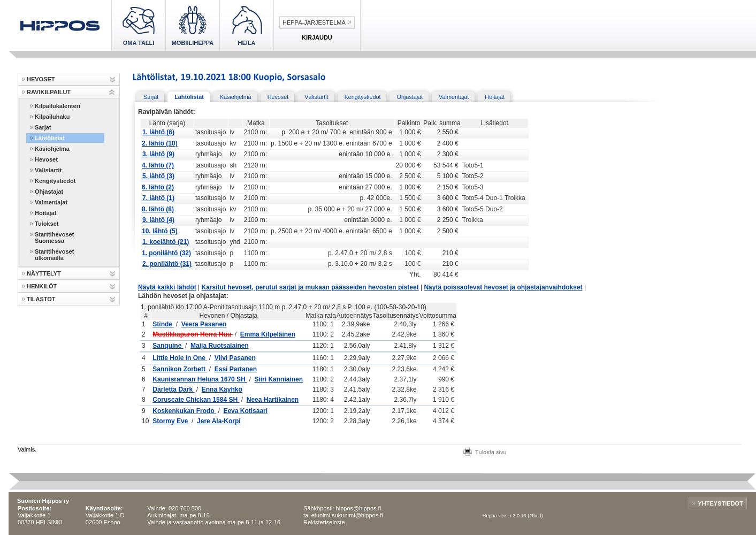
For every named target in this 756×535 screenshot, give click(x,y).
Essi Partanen (236, 369)
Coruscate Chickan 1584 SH (196, 400)
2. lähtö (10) (160, 143)
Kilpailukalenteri (58, 106)
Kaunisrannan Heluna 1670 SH (200, 379)
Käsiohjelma (52, 149)
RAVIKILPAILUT (49, 92)
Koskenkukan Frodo (184, 411)
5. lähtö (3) (158, 176)
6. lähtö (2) (158, 187)
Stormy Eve (171, 421)
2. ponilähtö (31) (167, 264)
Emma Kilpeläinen (268, 334)
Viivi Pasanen (235, 358)
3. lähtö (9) (158, 154)
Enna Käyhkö (222, 389)
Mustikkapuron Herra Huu (193, 334)
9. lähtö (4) (158, 220)
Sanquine (168, 346)
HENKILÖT (42, 286)
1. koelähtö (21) (166, 242)
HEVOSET (41, 79)
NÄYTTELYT (44, 273)
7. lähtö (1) (158, 198)
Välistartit (48, 170)
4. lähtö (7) (158, 165)
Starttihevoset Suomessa (54, 238)
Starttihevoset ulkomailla (54, 255)
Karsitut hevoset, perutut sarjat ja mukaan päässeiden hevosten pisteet (310, 287)
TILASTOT (41, 299)
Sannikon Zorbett (180, 369)
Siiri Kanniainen (278, 379)
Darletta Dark (173, 389)
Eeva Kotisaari (245, 411)
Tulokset (47, 224)
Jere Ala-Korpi (219, 421)
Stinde (163, 324)
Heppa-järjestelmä (314, 22)
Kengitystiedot (55, 181)
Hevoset (46, 159)
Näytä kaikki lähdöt (167, 287)
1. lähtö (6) (158, 132)
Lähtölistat (50, 138)
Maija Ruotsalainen (220, 346)
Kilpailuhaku (52, 117)
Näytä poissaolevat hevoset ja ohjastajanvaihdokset (503, 287)
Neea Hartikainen (273, 400)
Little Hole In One (180, 358)
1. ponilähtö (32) (166, 253)
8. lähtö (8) (158, 209)
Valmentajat (51, 202)
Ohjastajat (49, 192)
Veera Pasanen (204, 324)
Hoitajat (45, 213)
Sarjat (43, 127)
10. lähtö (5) (160, 231)
